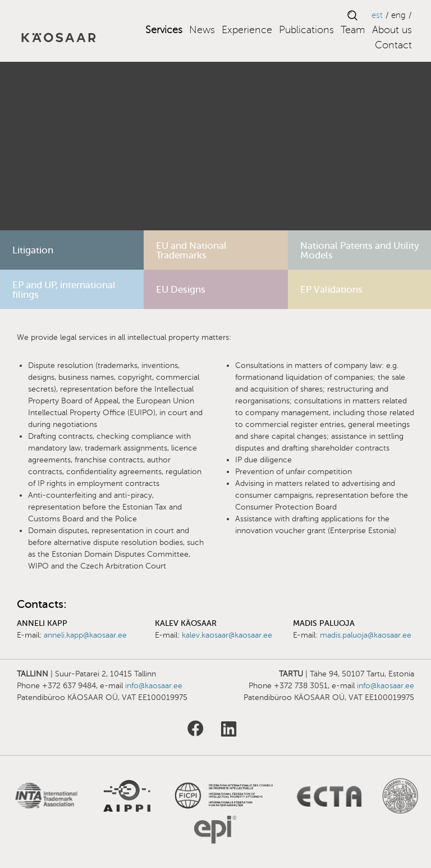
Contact (393, 45)
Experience (247, 30)
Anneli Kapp (42, 623)
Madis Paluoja (324, 623)
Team (353, 30)
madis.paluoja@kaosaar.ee (366, 635)
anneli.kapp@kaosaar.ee (85, 635)
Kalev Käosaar (186, 623)
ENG (398, 15)
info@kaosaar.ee (154, 686)
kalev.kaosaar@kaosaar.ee (227, 635)
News (202, 30)
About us (392, 30)
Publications (306, 30)
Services (164, 30)
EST (377, 15)
